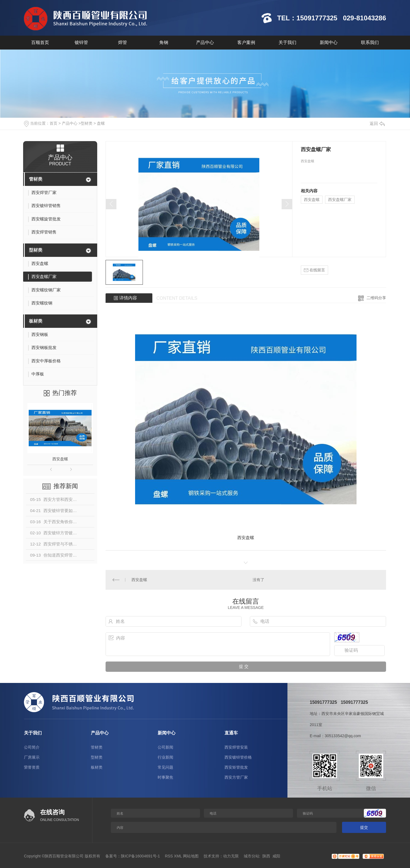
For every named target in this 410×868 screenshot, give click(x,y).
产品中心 (205, 42)
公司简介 (32, 747)
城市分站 (252, 856)
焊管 (123, 42)
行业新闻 (165, 757)
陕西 (266, 856)
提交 (364, 827)
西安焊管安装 (236, 747)
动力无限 (231, 856)
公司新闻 (165, 747)
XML (178, 856)
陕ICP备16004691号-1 (140, 856)
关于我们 (287, 42)
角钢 (164, 42)
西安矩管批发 (236, 767)
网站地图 (191, 856)
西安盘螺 (60, 459)
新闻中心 (329, 42)
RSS (169, 856)
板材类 (36, 321)
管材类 (36, 179)
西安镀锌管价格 (238, 757)
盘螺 (101, 123)
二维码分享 (376, 298)
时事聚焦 (165, 777)
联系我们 (370, 42)
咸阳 (276, 856)
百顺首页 (40, 42)
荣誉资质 (32, 767)
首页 (53, 123)
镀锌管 (81, 42)
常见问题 (165, 767)
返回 (377, 123)
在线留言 (314, 270)
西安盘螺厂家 (340, 200)
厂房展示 (32, 757)
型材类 (87, 123)
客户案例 (246, 42)
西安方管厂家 (236, 777)
